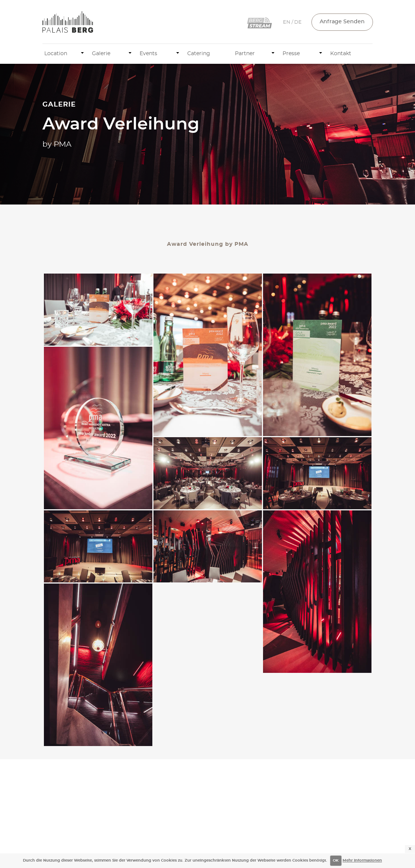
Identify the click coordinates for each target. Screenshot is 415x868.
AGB (367, 837)
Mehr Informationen (362, 860)
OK (336, 860)
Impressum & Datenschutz (325, 837)
